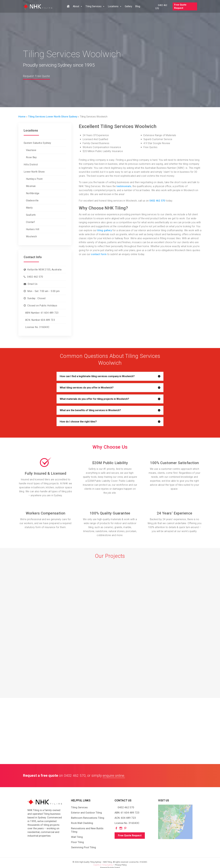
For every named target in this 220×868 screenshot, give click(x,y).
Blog (138, 6)
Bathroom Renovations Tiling (88, 818)
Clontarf (30, 222)
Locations (115, 6)
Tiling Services (95, 6)
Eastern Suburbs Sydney (37, 143)
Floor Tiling (77, 842)
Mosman (31, 186)
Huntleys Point (34, 179)
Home (22, 117)
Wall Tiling (77, 837)
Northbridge (33, 193)
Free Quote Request (180, 6)
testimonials (124, 186)
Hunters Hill (33, 229)
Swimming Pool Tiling (83, 847)
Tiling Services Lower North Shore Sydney (53, 117)
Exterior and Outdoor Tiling (86, 813)
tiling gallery (105, 230)
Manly (29, 208)
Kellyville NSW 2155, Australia (44, 270)
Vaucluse (31, 150)
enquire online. (114, 776)
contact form (99, 254)
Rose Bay (31, 157)
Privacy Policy (121, 865)
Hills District (31, 165)
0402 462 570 (35, 277)
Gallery (128, 6)
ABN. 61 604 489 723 (127, 813)
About (78, 6)
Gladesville (32, 201)
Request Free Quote (38, 76)
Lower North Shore (34, 172)
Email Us (33, 284)
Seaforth (31, 215)
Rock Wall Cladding (82, 823)
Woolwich (31, 236)
